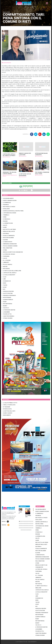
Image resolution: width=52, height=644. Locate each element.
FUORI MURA (6, 256)
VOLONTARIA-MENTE (8, 198)
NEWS (4, 283)
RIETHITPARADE (6, 298)
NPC (4, 289)
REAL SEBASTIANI (7, 248)
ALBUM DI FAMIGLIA (7, 300)
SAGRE (4, 227)
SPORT (4, 287)
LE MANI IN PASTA (7, 242)
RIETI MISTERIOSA (7, 304)
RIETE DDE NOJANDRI (8, 238)
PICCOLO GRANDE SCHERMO (10, 246)
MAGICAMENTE (6, 415)
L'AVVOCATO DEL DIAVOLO (9, 273)
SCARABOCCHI (6, 281)
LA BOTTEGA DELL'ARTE (9, 411)
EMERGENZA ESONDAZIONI (9, 244)
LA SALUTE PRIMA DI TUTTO (10, 403)
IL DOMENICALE (6, 203)
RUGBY (4, 302)
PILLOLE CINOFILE (7, 264)
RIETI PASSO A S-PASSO (9, 207)
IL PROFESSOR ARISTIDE (9, 310)
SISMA (4, 217)
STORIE (4, 250)
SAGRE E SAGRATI (7, 413)
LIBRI (4, 279)
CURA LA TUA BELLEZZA (9, 405)
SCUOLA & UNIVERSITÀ (8, 236)
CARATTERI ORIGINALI (8, 316)
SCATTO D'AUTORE (7, 293)
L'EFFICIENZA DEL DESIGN (9, 213)
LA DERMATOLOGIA (7, 223)
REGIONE (5, 221)
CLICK (4, 277)
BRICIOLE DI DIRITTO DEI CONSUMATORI (12, 252)
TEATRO (5, 285)
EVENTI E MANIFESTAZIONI (9, 201)
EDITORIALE (5, 234)
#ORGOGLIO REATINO (8, 291)
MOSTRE (5, 267)
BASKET (5, 306)
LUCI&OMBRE (6, 312)
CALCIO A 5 (5, 308)
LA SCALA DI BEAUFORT (9, 275)
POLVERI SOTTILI (7, 314)
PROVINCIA (5, 205)
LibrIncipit (5, 262)
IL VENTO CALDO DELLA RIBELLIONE (11, 271)
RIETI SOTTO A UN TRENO (9, 229)
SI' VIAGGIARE (6, 407)
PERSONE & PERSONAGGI (9, 295)
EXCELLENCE (6, 209)
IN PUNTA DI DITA (7, 409)
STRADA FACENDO (7, 318)
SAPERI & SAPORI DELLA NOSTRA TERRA (13, 211)
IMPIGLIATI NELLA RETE (8, 231)
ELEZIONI (5, 240)
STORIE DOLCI (6, 219)
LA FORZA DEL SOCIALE (8, 254)
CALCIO (4, 258)
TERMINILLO (6, 215)
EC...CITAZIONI (6, 260)
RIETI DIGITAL (6, 269)
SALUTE (5, 225)
